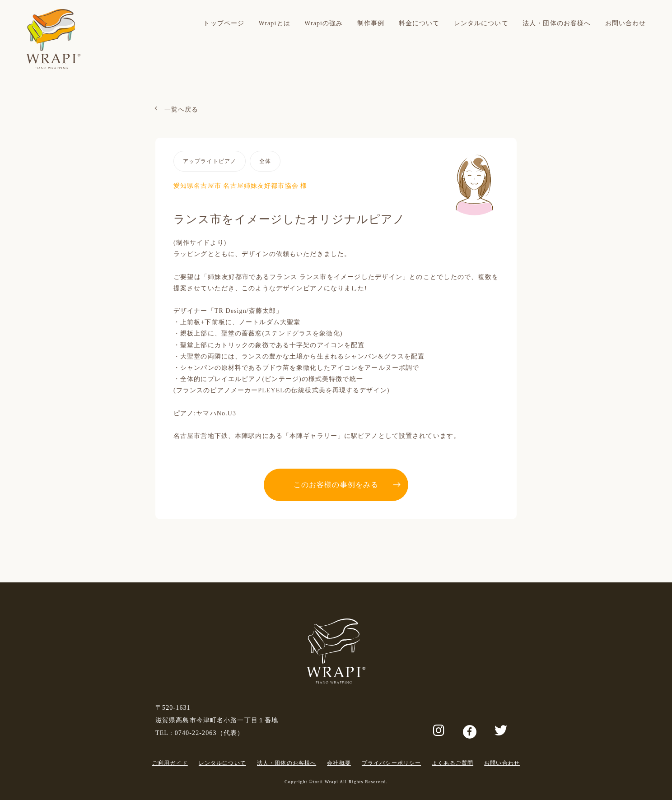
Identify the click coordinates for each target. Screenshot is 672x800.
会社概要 (339, 763)
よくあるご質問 (453, 763)
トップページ (224, 23)
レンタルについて (481, 23)
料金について (419, 23)
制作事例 (371, 23)
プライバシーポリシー (391, 763)
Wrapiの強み (324, 23)
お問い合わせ (626, 23)
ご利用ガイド (170, 763)
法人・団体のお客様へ (557, 23)
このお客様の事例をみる (336, 485)
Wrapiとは (274, 23)
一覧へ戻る (182, 109)
